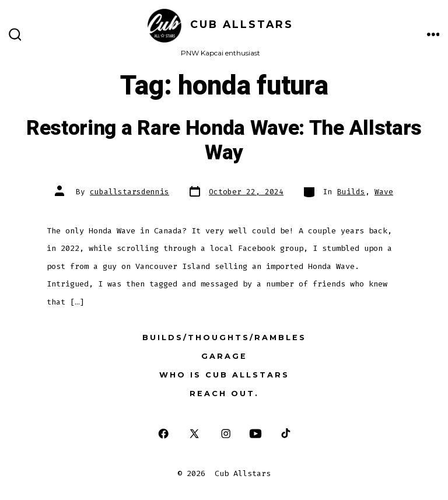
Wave (384, 192)
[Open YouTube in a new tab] (255, 434)
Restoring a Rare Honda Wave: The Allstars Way (224, 141)
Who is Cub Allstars (224, 375)
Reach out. (224, 394)
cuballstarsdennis (129, 192)
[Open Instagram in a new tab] (226, 434)
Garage (224, 356)
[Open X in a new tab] (194, 434)
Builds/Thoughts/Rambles (224, 338)
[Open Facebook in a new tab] (163, 434)
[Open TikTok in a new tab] (285, 434)
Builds (351, 192)
